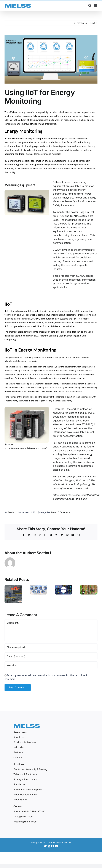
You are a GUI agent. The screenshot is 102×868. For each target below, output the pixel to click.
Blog (53, 512)
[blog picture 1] (27, 425)
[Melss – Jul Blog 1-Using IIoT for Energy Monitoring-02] (51, 59)
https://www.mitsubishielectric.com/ (26, 448)
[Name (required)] (51, 643)
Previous (82, 23)
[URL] (51, 661)
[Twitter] (46, 842)
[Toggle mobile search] (90, 5)
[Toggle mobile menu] (96, 5)
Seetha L (12, 512)
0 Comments (64, 512)
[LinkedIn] (49, 842)
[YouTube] (56, 842)
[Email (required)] (51, 652)
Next (92, 23)
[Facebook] (53, 842)
